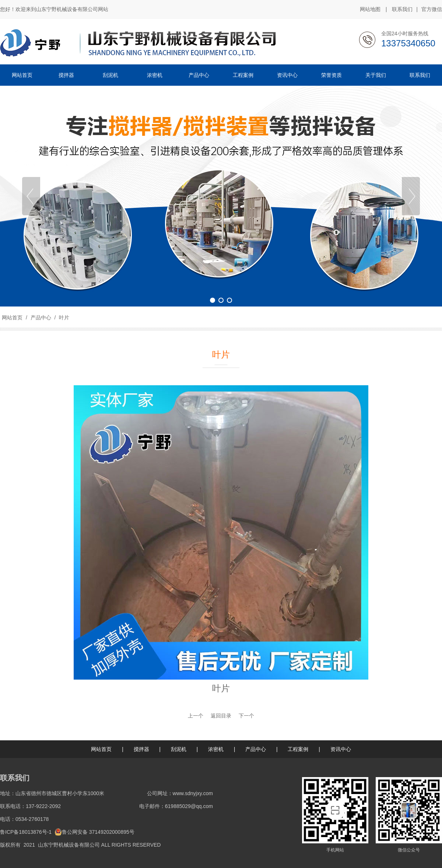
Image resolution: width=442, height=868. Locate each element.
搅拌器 (141, 749)
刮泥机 (179, 749)
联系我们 (402, 9)
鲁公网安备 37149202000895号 (94, 832)
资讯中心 (341, 749)
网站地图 (370, 9)
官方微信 (432, 10)
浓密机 (216, 749)
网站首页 (12, 318)
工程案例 (298, 749)
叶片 (63, 318)
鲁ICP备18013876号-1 (26, 832)
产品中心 (41, 318)
